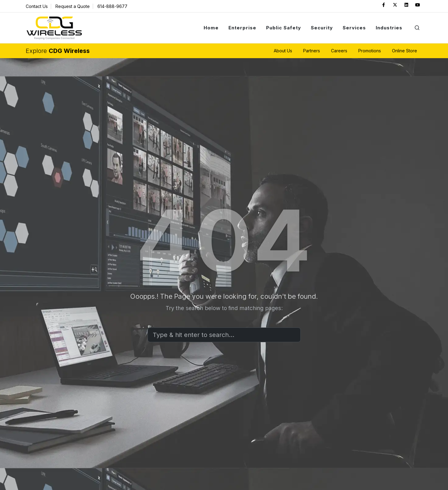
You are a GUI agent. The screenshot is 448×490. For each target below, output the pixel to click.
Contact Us (37, 6)
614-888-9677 (112, 6)
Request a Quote (73, 6)
